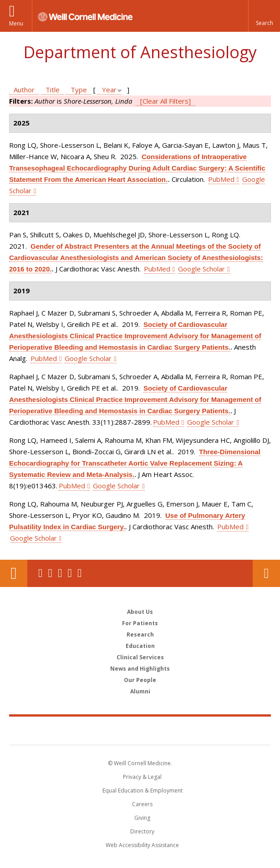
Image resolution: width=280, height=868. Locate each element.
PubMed (221, 179)
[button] (264, 16)
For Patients (140, 623)
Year (109, 90)
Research (140, 635)
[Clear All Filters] (165, 101)
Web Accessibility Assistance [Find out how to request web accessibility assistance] (142, 845)
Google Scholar (201, 269)
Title (53, 90)
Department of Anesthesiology (140, 52)
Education (140, 646)
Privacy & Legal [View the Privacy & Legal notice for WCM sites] (142, 777)
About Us (140, 612)
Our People (140, 680)
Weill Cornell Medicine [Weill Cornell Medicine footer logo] (140, 730)
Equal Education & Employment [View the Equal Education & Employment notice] (143, 790)
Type (79, 90)
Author (24, 90)
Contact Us (266, 573)
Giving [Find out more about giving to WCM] (142, 818)
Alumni (140, 691)
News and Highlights (140, 669)
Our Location (14, 573)
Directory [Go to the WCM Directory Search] (142, 831)
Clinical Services (140, 657)
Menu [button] (16, 23)
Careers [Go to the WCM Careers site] (142, 804)
